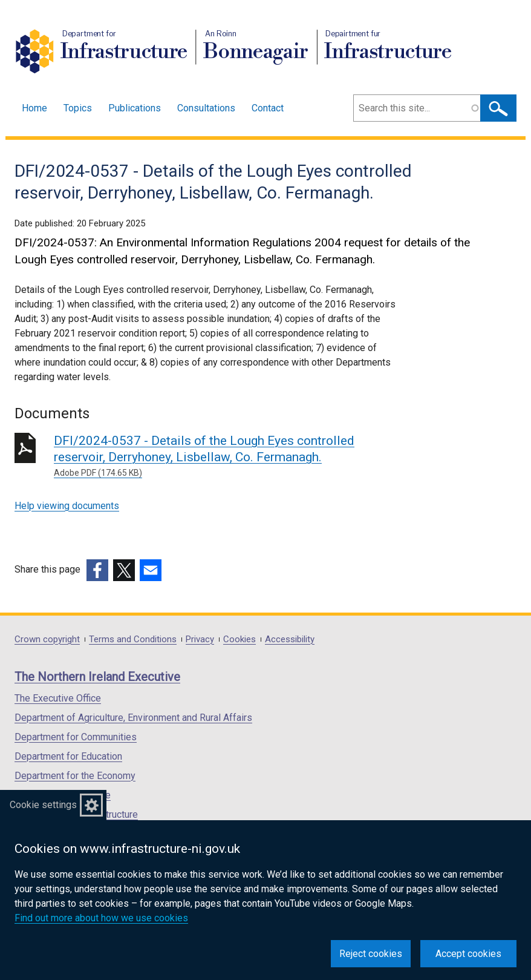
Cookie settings (43, 805)
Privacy (200, 640)
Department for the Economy (75, 776)
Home (34, 108)
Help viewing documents (67, 506)
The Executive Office (58, 698)
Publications (135, 108)
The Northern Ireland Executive (97, 677)
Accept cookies (468, 954)
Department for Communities (76, 737)
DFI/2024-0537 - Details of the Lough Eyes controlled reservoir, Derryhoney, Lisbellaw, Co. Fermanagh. (228, 456)
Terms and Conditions (133, 640)
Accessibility (290, 640)
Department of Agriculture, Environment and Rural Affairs (133, 718)
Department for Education (68, 756)
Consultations (206, 108)
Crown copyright (47, 640)
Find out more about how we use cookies (101, 918)
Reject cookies (371, 954)
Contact (268, 108)
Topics (78, 108)
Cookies (239, 640)
